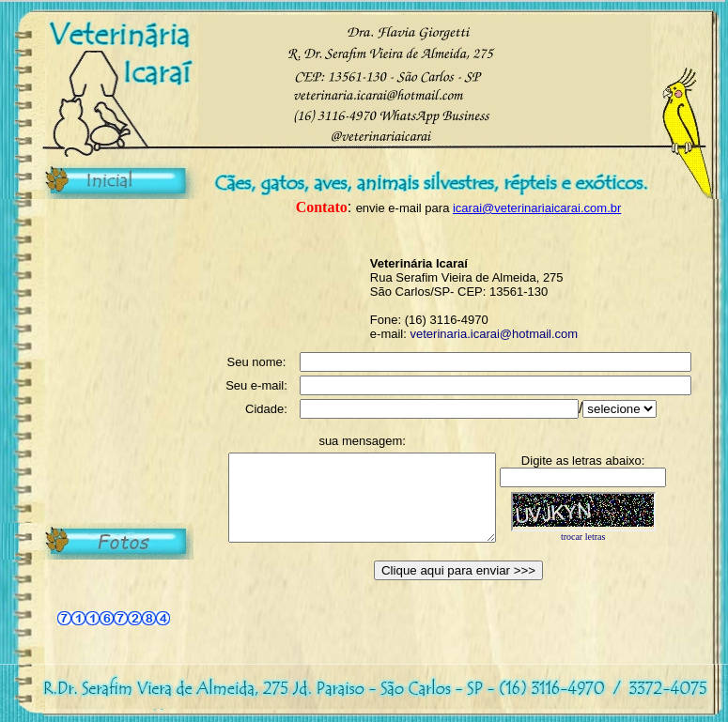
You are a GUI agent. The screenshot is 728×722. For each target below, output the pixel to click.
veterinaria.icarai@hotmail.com (494, 334)
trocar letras (609, 549)
